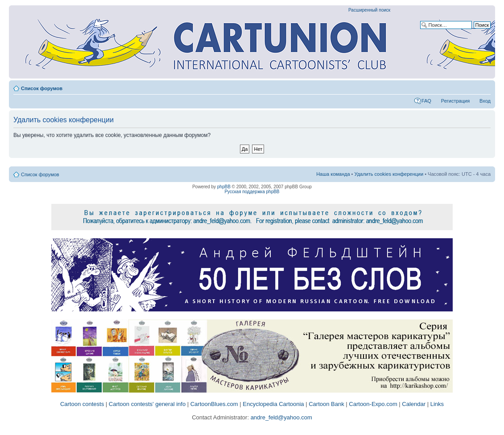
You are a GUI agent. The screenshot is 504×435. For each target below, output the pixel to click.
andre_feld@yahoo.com (281, 417)
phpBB (224, 187)
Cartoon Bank (326, 404)
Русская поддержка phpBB (252, 192)
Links (437, 404)
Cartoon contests (82, 404)
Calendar (414, 404)
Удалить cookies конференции (389, 174)
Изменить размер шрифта (484, 87)
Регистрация (455, 101)
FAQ (426, 101)
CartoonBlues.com (214, 404)
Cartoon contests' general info (147, 404)
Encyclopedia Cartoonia (273, 404)
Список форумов (42, 88)
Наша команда (333, 174)
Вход (485, 101)
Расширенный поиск (369, 10)
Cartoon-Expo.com (373, 404)
